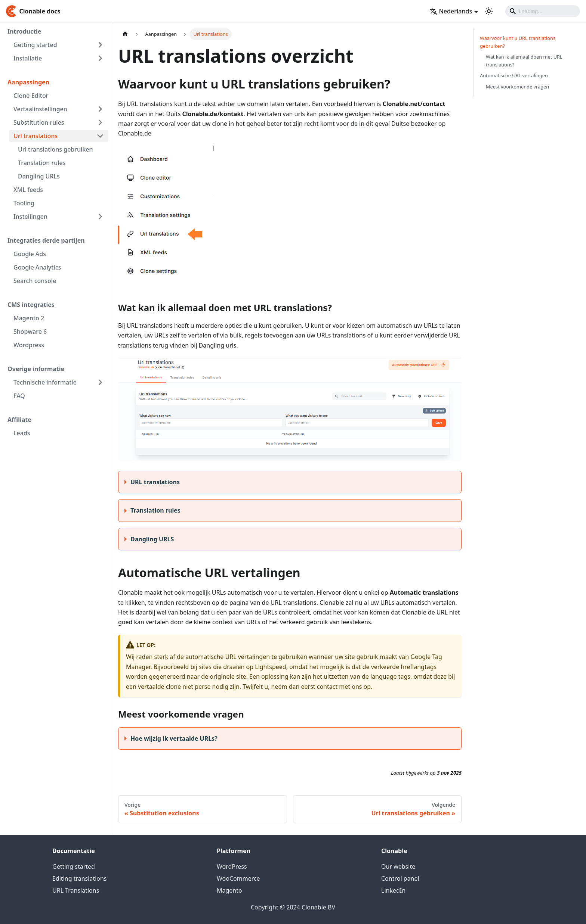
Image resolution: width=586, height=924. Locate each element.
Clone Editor (31, 96)
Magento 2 (29, 318)
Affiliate (19, 420)
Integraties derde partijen (46, 240)
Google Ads (30, 254)
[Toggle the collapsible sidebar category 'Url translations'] (100, 136)
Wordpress (29, 345)
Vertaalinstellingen (40, 109)
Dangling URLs (39, 176)
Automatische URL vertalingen (514, 75)
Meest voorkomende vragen (517, 87)
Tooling (24, 203)
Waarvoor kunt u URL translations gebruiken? (518, 42)
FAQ (19, 396)
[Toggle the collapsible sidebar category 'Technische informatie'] (100, 382)
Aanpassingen (28, 82)
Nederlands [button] (451, 11)
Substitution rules (39, 122)
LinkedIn (393, 890)
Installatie (28, 58)
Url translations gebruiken (55, 149)
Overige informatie (36, 369)
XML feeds (28, 190)
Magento (229, 890)
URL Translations (76, 890)
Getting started (35, 45)
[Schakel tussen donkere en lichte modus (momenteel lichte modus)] (489, 11)
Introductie (24, 31)
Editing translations (80, 878)
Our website (398, 867)
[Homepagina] (125, 34)
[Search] (543, 11)
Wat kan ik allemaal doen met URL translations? (524, 61)
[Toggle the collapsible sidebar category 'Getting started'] (100, 45)
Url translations (36, 136)
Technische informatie (45, 382)
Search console (35, 281)
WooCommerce (238, 878)
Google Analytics (37, 267)
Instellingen (30, 217)
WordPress (232, 867)
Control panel (400, 878)
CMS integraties (31, 305)
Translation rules (42, 163)
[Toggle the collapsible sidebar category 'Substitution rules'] (100, 122)
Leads (22, 433)
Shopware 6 (30, 332)
